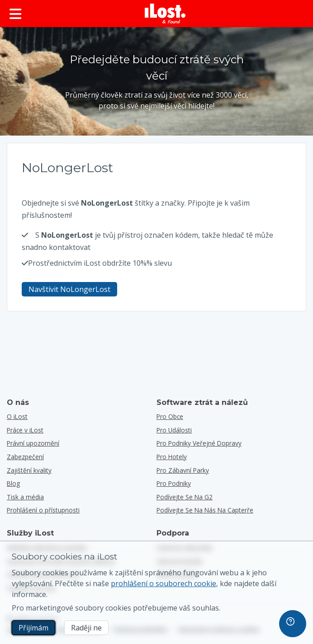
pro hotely (172, 457)
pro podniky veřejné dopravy (199, 443)
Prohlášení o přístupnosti (43, 510)
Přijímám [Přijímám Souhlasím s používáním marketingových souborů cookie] (33, 628)
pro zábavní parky (183, 470)
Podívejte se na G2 (185, 497)
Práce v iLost (25, 430)
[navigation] (293, 624)
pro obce (170, 416)
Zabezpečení (25, 457)
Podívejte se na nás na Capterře (205, 510)
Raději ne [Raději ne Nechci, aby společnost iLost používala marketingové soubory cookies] (86, 628)
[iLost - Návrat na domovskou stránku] (165, 14)
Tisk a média (25, 497)
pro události (174, 430)
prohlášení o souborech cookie (164, 583)
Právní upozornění (33, 443)
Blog (13, 483)
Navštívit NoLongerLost (69, 289)
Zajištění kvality (29, 470)
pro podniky (174, 483)
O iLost (17, 416)
